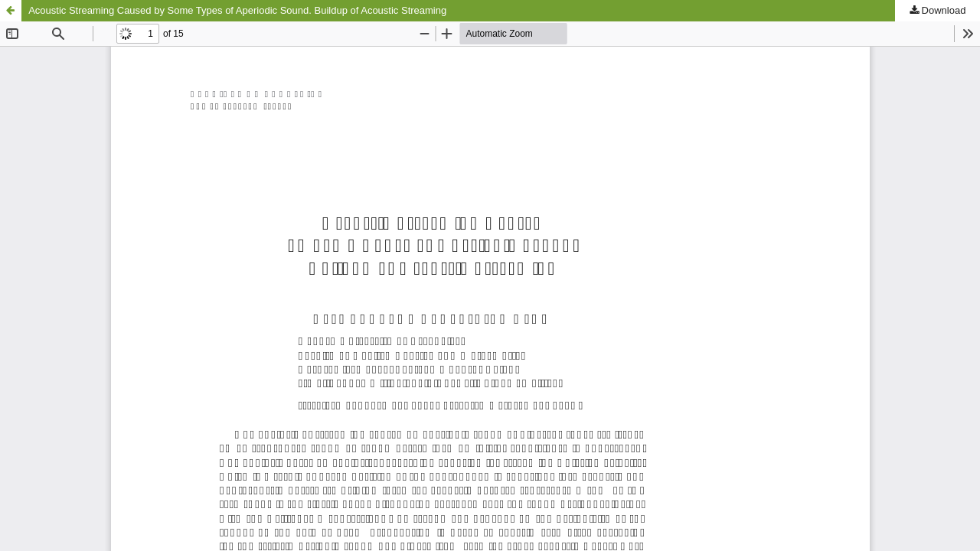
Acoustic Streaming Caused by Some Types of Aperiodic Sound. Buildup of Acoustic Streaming (237, 10)
